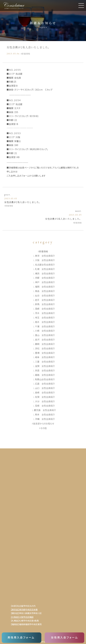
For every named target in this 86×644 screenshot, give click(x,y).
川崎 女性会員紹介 (45, 331)
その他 (44, 428)
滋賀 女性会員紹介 (45, 366)
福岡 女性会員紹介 (45, 287)
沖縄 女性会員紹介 (45, 419)
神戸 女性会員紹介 (45, 282)
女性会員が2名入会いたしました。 (23, 202)
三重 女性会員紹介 (45, 362)
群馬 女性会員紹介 (45, 304)
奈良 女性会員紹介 (45, 370)
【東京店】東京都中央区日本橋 (24, 610)
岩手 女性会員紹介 (45, 300)
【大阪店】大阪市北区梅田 (22, 617)
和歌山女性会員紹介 (45, 379)
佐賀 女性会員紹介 (45, 397)
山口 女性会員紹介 (45, 388)
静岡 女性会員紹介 (45, 344)
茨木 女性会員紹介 (45, 313)
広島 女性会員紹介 (45, 384)
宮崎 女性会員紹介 (45, 406)
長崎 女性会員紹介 (45, 392)
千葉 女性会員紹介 (45, 326)
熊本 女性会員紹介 (45, 414)
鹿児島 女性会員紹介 (45, 410)
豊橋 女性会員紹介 (45, 353)
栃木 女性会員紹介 (45, 322)
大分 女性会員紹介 (45, 401)
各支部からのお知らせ (44, 424)
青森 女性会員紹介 (45, 291)
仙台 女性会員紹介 (45, 295)
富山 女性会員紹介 (45, 335)
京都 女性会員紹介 (45, 278)
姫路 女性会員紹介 (45, 375)
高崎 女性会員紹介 (45, 309)
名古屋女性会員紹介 (45, 265)
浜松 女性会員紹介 (45, 348)
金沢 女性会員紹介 (45, 340)
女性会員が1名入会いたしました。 (63, 219)
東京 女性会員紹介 (45, 256)
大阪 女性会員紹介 (45, 260)
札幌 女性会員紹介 (45, 269)
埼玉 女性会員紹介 (45, 317)
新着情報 (26, 54)
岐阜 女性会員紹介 (45, 357)
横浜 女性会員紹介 (45, 273)
